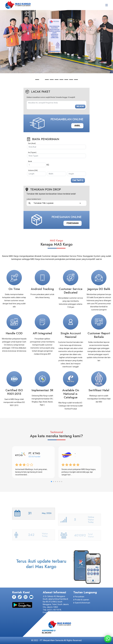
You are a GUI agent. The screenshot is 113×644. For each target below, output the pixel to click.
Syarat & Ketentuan (82, 603)
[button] (37, 80)
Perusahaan (79, 597)
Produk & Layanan (81, 600)
